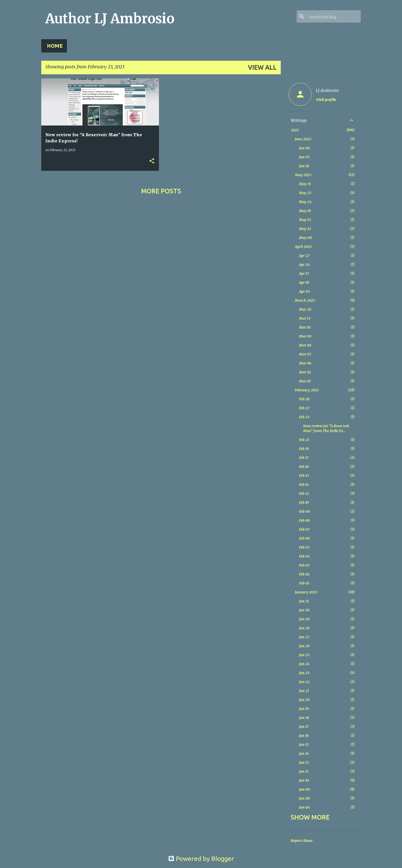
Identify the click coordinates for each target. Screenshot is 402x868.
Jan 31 (304, 601)
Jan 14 (304, 754)
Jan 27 (304, 637)
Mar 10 (305, 327)
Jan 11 (304, 771)
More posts (161, 191)
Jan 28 (304, 628)
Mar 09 (305, 336)
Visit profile (326, 100)
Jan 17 (304, 727)
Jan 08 (304, 798)
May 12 (305, 229)
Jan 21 (304, 691)
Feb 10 (304, 503)
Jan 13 (304, 762)
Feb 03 (304, 565)
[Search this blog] (334, 16)
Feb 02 (304, 574)
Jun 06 (304, 148)
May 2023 (303, 175)
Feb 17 (304, 458)
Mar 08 (305, 345)
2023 (295, 130)
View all (262, 67)
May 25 (305, 193)
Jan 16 (304, 736)
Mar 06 (305, 363)
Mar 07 (305, 354)
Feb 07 (304, 529)
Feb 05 (304, 547)
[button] (152, 161)
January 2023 (306, 592)
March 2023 (305, 300)
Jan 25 (304, 655)
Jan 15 (304, 745)
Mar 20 (305, 309)
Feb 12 (304, 494)
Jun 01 (304, 166)
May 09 (305, 238)
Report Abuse (302, 841)
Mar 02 (305, 372)
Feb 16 (304, 467)
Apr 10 (304, 283)
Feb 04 (304, 556)
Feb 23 (304, 417)
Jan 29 (304, 619)
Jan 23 (304, 673)
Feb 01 (304, 583)
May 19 (305, 211)
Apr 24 (304, 265)
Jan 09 (304, 789)
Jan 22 (304, 682)
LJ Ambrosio (327, 90)
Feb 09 (304, 511)
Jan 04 (304, 807)
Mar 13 (305, 318)
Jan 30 (304, 610)
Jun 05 (304, 157)
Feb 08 (304, 520)
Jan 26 (304, 646)
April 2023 (303, 247)
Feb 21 (304, 440)
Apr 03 (304, 291)
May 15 (305, 220)
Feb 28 (304, 399)
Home (55, 46)
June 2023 (303, 139)
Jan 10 (304, 780)
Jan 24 (304, 664)
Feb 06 (304, 538)
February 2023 (307, 390)
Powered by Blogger (201, 859)
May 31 (305, 184)
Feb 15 (304, 476)
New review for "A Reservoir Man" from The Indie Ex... (326, 428)
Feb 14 (304, 485)
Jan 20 (304, 700)
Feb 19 (304, 449)
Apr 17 (304, 274)
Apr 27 (304, 256)
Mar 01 (305, 381)
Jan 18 (304, 718)
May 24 (305, 202)
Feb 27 (304, 408)
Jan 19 (304, 709)
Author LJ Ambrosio (110, 19)
